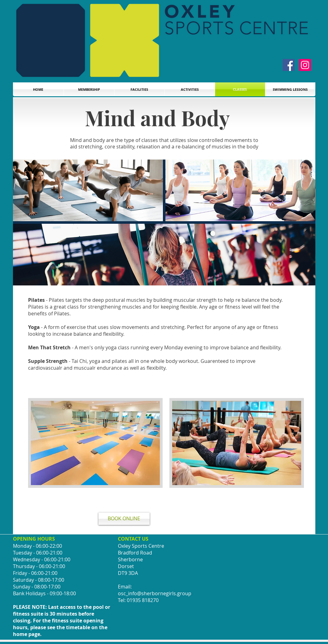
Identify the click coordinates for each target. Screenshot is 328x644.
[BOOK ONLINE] (124, 519)
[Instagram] (305, 65)
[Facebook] (289, 65)
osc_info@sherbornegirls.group (155, 593)
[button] (290, 89)
